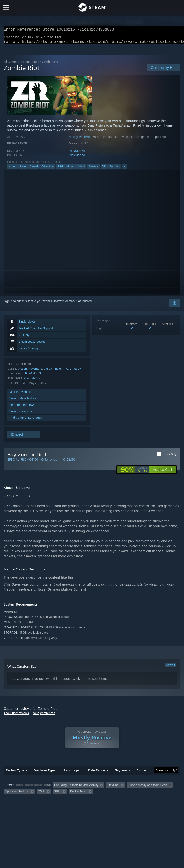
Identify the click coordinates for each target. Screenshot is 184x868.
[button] (163, 472)
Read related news (22, 408)
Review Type (15, 773)
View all (170, 668)
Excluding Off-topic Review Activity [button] (76, 788)
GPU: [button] (57, 794)
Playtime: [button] (113, 788)
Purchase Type (44, 773)
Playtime (121, 773)
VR (104, 169)
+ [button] (124, 169)
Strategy (94, 169)
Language (71, 773)
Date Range (97, 773)
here (84, 682)
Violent (81, 169)
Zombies (115, 169)
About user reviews (16, 716)
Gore (70, 169)
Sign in (8, 304)
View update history (23, 401)
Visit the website (22, 395)
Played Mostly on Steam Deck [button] (148, 788)
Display (141, 773)
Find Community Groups (26, 420)
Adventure (48, 169)
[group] (92, 791)
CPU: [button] (41, 794)
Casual (34, 169)
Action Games (30, 65)
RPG (60, 169)
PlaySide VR (78, 154)
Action (13, 169)
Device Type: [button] (78, 794)
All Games (10, 65)
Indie (23, 169)
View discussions (21, 414)
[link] (133, 472)
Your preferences (44, 716)
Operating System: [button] (17, 794)
